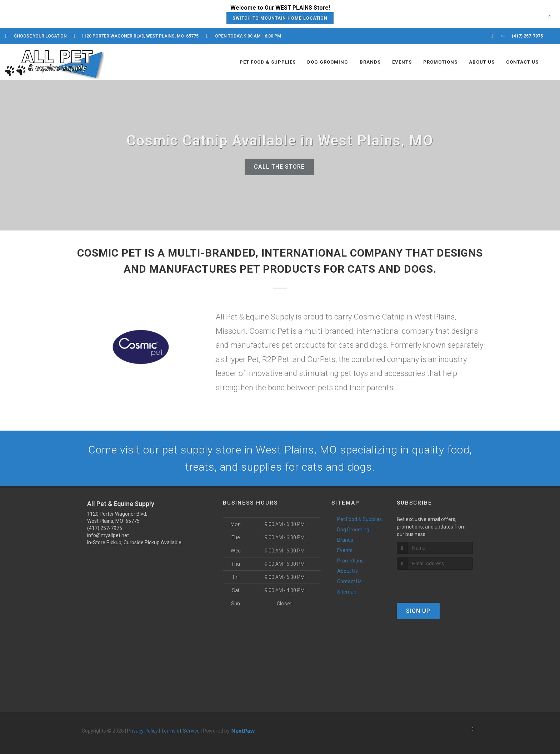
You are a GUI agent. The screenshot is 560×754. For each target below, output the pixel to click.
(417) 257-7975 (105, 528)
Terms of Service (180, 731)
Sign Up (418, 611)
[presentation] (435, 583)
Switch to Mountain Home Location (280, 18)
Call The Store (279, 167)
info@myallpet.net (108, 535)
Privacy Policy (142, 731)
